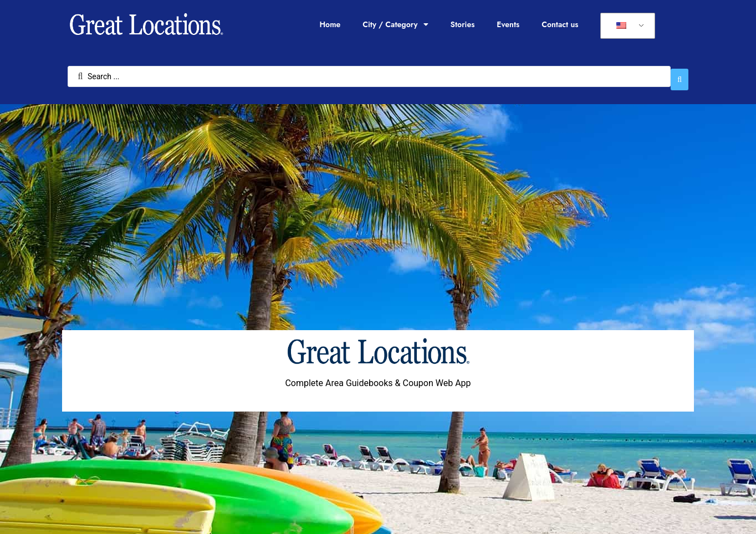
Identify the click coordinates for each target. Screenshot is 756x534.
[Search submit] (680, 74)
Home (330, 24)
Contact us (560, 24)
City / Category (395, 24)
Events (508, 24)
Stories (463, 24)
